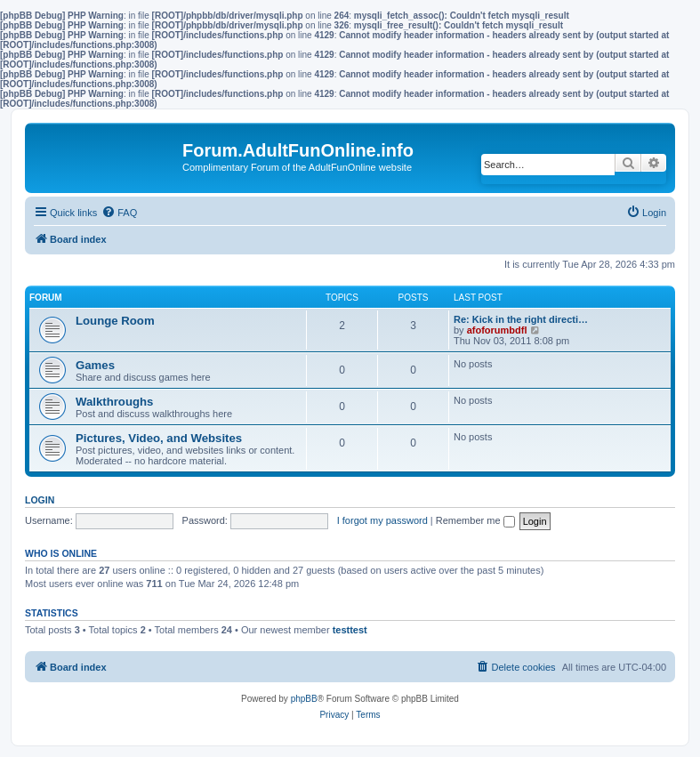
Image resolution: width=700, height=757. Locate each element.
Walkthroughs (114, 402)
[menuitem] (119, 213)
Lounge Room (115, 321)
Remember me (475, 520)
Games (95, 365)
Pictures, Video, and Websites (159, 438)
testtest (350, 630)
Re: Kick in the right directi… (521, 319)
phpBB (304, 699)
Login (40, 500)
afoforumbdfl (497, 330)
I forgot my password (382, 520)
